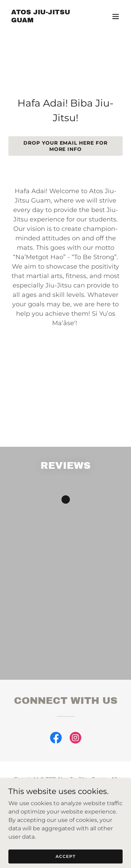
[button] (116, 16)
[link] (48, 20)
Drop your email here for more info (66, 146)
